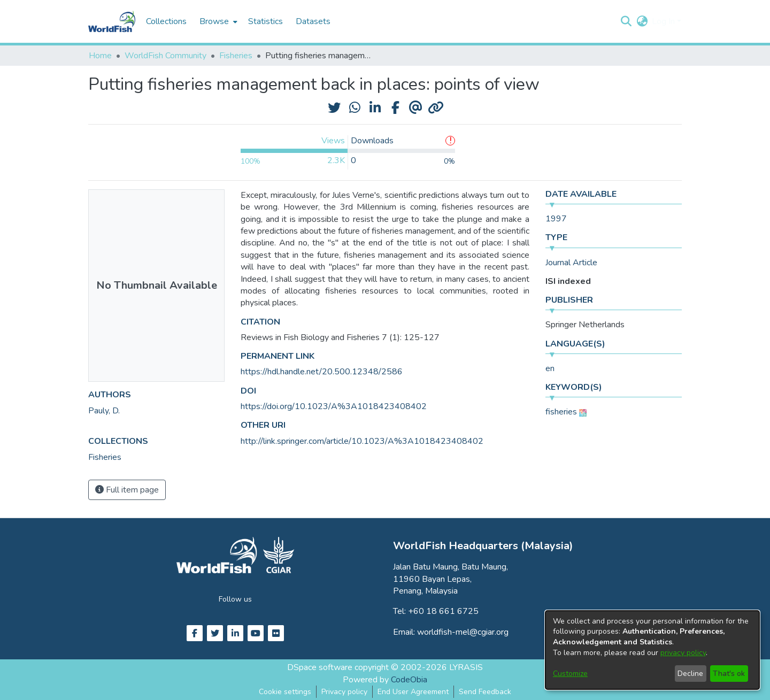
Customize (570, 674)
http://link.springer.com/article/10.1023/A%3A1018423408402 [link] (362, 441)
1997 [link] (556, 219)
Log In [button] (664, 21)
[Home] (112, 21)
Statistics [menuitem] (265, 21)
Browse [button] (214, 21)
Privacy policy (344, 692)
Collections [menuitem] (166, 21)
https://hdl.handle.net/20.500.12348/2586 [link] (322, 372)
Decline (690, 674)
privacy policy (683, 653)
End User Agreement (413, 692)
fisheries (561, 412)
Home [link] (100, 56)
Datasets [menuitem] (313, 21)
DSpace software (320, 667)
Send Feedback (485, 692)
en (550, 368)
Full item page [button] (127, 490)
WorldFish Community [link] (165, 56)
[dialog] (652, 650)
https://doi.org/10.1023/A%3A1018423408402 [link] (334, 406)
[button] (626, 21)
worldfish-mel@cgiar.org (463, 632)
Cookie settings (285, 692)
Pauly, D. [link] (104, 411)
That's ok (729, 674)
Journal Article (571, 263)
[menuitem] (217, 21)
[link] (105, 457)
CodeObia (409, 680)
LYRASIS (466, 667)
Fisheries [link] (236, 56)
